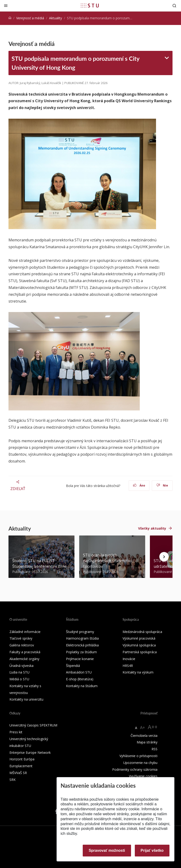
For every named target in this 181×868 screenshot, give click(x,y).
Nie (162, 485)
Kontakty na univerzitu (26, 699)
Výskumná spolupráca (139, 645)
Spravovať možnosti (107, 850)
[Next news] (164, 557)
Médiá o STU (19, 679)
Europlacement (21, 766)
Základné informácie (25, 632)
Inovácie (129, 659)
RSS (154, 749)
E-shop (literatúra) (80, 679)
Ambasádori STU (79, 672)
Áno (139, 485)
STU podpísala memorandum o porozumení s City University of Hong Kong (76, 63)
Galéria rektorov (22, 645)
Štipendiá (73, 666)
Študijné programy (80, 632)
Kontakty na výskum (138, 672)
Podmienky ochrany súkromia (135, 769)
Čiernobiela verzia (144, 736)
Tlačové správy (21, 638)
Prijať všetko (152, 850)
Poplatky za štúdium (81, 652)
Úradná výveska (21, 666)
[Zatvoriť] (6, 6)
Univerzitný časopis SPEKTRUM (33, 725)
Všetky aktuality (152, 528)
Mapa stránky (147, 742)
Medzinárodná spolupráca (142, 632)
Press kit (16, 732)
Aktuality (56, 18)
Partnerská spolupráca (140, 652)
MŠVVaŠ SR (18, 773)
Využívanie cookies (143, 776)
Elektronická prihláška (82, 645)
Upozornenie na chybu (140, 763)
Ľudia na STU (19, 672)
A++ (153, 727)
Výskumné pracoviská (139, 638)
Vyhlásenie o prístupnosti (138, 756)
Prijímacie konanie (80, 659)
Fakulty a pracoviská (25, 652)
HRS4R (128, 666)
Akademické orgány (24, 659)
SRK (12, 780)
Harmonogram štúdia (82, 638)
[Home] (10, 18)
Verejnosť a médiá (30, 18)
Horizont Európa (22, 759)
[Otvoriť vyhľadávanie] (174, 6)
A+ (142, 727)
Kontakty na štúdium (82, 686)
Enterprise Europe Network (30, 752)
